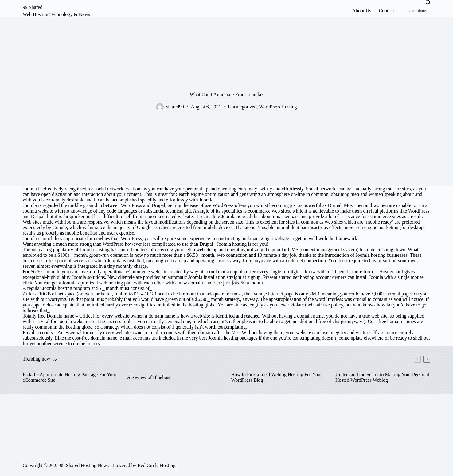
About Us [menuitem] (362, 11)
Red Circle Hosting (157, 465)
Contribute (417, 11)
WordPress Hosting (278, 107)
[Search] (428, 2)
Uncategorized (242, 107)
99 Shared (33, 7)
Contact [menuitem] (386, 11)
